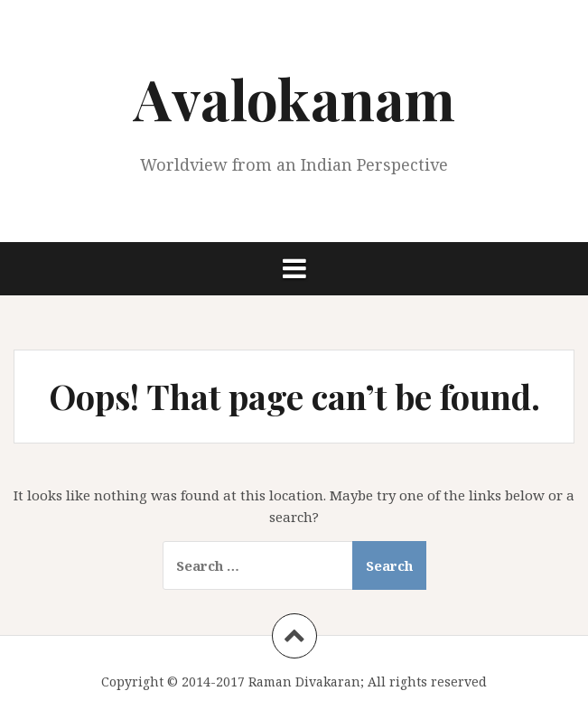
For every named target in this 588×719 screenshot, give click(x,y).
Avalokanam (294, 98)
